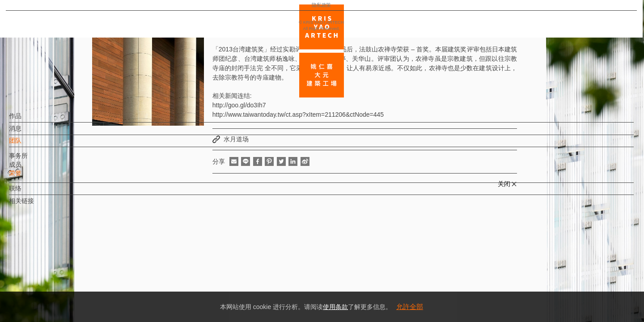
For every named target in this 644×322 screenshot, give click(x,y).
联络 (30, 193)
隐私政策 (46, 289)
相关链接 (36, 205)
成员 (30, 169)
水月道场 (236, 139)
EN (61, 263)
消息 (30, 133)
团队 (30, 145)
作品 (30, 120)
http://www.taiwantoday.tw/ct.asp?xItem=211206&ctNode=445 (298, 114)
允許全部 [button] (410, 307)
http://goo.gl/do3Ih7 (239, 105)
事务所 (33, 160)
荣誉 (30, 178)
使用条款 (335, 307)
